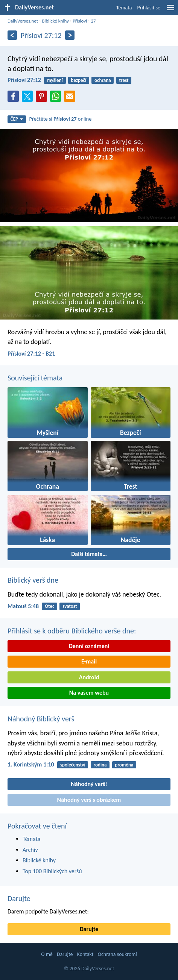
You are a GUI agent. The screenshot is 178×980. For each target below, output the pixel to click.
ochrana (103, 80)
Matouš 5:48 (23, 606)
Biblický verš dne (33, 580)
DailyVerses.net (23, 21)
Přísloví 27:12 (24, 80)
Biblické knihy (55, 21)
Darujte (19, 898)
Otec (49, 606)
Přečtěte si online (61, 119)
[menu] (170, 10)
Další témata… (89, 554)
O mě (47, 954)
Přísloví (80, 21)
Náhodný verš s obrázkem (89, 800)
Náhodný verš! (89, 784)
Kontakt (85, 954)
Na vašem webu (89, 693)
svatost (70, 606)
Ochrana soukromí (117, 954)
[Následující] (70, 35)
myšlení (55, 80)
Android (89, 677)
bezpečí (79, 80)
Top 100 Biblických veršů (52, 871)
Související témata (35, 378)
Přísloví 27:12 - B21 (31, 354)
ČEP (17, 119)
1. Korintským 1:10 (31, 764)
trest (124, 80)
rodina (100, 765)
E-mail (89, 661)
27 (93, 21)
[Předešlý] (12, 35)
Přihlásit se (149, 8)
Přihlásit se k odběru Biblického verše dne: (72, 631)
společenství (73, 765)
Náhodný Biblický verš (41, 719)
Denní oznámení (89, 646)
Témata (124, 8)
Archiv (30, 850)
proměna (124, 765)
